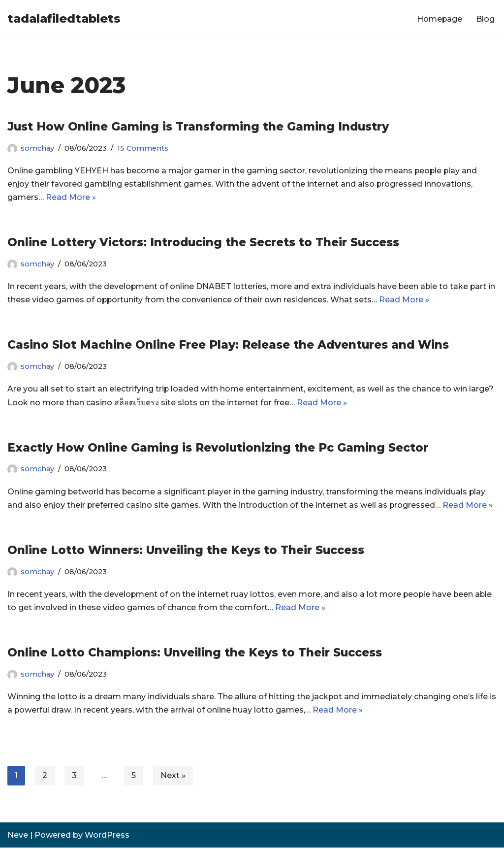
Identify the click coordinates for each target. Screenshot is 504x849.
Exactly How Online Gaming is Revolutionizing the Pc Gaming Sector (218, 448)
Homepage (439, 19)
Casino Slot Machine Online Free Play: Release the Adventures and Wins (228, 345)
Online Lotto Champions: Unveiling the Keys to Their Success (195, 653)
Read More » (71, 197)
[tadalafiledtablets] (64, 19)
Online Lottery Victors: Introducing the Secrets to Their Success (203, 243)
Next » (173, 777)
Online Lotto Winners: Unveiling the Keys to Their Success (186, 551)
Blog (485, 19)
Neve (18, 836)
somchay (37, 148)
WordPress (107, 836)
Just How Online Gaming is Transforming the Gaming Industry (198, 127)
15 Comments (143, 148)
